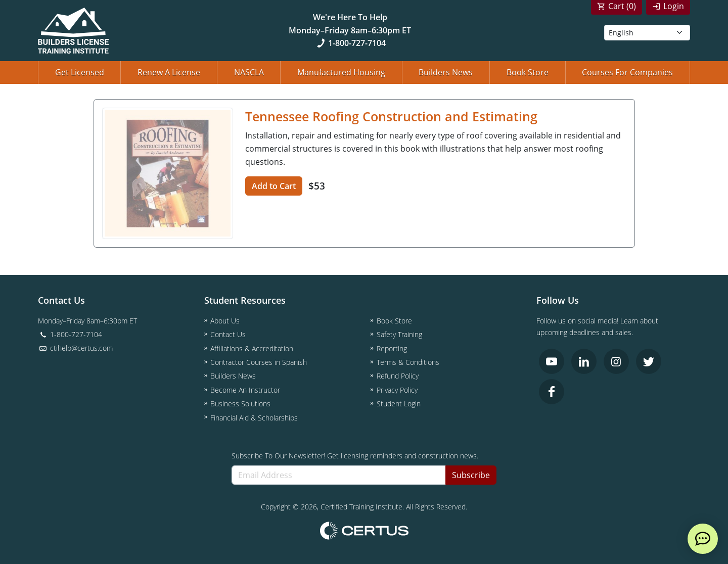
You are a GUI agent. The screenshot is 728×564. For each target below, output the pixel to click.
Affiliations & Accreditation (252, 348)
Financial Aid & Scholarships (254, 418)
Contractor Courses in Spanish (259, 362)
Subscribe (471, 475)
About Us (225, 321)
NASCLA (249, 72)
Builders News (446, 72)
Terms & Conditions (408, 362)
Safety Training (399, 334)
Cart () (622, 6)
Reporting (392, 348)
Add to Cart (274, 186)
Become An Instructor (245, 390)
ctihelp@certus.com (75, 348)
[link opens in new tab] (552, 361)
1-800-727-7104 (350, 43)
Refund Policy (398, 376)
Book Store (528, 72)
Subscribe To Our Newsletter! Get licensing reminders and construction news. (355, 456)
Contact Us (228, 334)
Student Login (399, 404)
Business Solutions (240, 404)
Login (674, 6)
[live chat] (703, 539)
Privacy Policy (397, 390)
